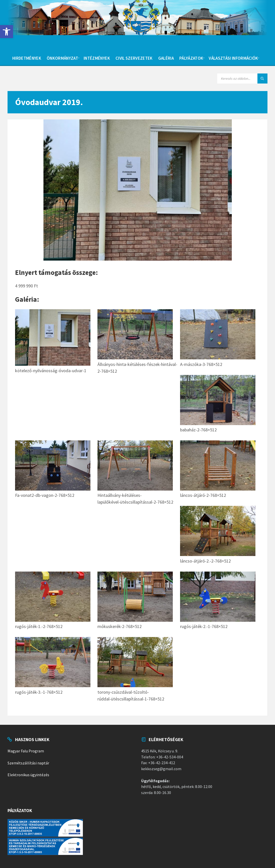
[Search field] (242, 78)
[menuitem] (27, 58)
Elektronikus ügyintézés (28, 775)
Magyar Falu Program (26, 751)
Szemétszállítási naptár (28, 763)
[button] (7, 32)
